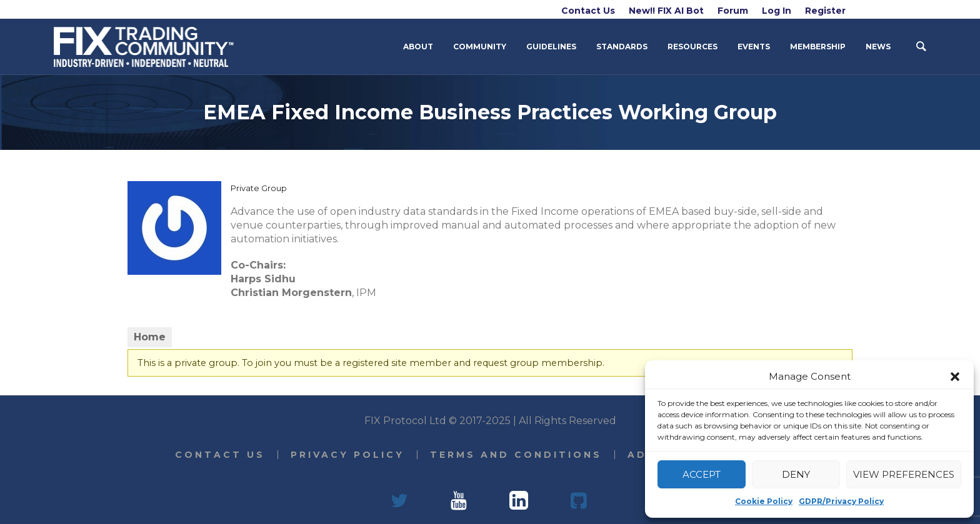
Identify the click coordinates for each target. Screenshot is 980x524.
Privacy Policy (347, 455)
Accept (702, 474)
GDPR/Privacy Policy (841, 501)
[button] (955, 377)
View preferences (904, 474)
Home (150, 337)
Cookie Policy (764, 501)
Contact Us (220, 455)
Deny (796, 474)
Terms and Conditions (516, 455)
